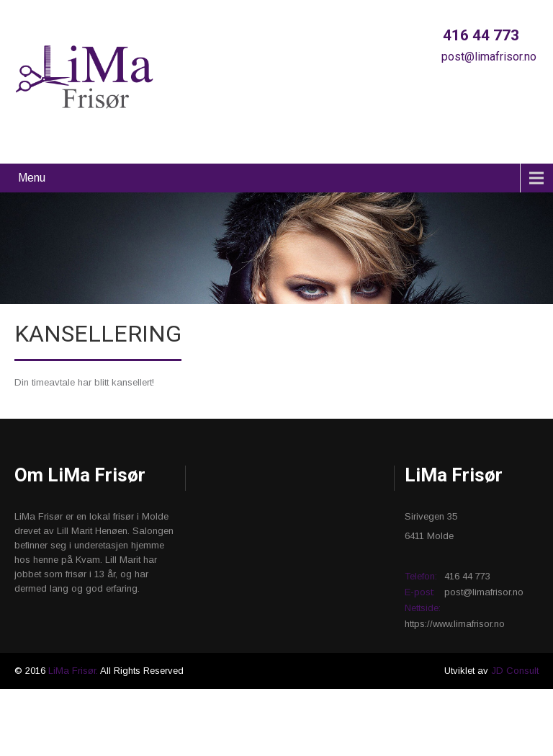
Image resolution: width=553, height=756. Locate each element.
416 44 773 (479, 35)
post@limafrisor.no (487, 57)
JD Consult (515, 671)
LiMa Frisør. (74, 671)
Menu (32, 178)
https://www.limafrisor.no (455, 624)
